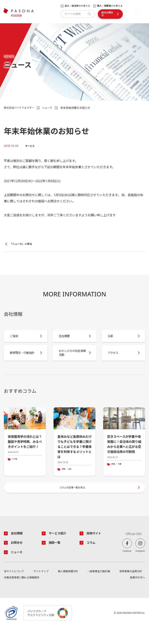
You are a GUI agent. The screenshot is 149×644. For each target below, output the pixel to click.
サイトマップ (41, 587)
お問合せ (18, 558)
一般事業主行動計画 (98, 587)
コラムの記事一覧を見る (73, 501)
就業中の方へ (137, 593)
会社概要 (67, 339)
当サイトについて (15, 587)
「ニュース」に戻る (22, 244)
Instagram (140, 565)
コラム (92, 558)
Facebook (127, 565)
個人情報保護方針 (68, 587)
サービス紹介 (59, 548)
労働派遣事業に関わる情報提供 (23, 593)
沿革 (113, 339)
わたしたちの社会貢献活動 (71, 359)
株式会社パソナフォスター (20, 108)
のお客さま (77, 6)
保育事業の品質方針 (130, 587)
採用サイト (95, 548)
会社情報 (18, 548)
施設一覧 (56, 558)
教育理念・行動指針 (23, 359)
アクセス (116, 359)
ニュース (50, 108)
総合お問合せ (107, 14)
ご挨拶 (16, 339)
